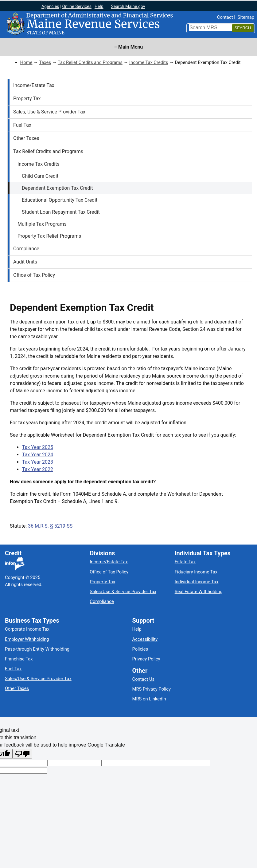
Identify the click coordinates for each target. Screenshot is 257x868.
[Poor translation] (22, 754)
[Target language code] (74, 763)
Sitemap (246, 17)
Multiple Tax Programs (42, 224)
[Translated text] (183, 763)
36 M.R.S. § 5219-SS (50, 526)
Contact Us (144, 679)
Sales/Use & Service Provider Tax (123, 592)
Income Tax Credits (149, 62)
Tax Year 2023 (38, 462)
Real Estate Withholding (199, 592)
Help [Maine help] (99, 6)
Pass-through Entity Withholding (37, 649)
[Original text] (129, 763)
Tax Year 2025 (38, 447)
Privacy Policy (146, 659)
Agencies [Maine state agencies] (50, 6)
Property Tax (27, 99)
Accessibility (145, 639)
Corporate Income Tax (27, 629)
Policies (140, 649)
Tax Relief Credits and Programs (90, 62)
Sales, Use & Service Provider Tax (49, 112)
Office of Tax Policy (34, 275)
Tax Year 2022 (38, 469)
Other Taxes (26, 138)
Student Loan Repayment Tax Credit (61, 212)
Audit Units (25, 262)
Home (26, 62)
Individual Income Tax (197, 582)
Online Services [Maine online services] (77, 6)
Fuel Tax (22, 125)
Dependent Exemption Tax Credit (57, 188)
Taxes (45, 62)
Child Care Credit (40, 176)
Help (137, 629)
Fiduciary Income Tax (196, 572)
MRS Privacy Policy (152, 689)
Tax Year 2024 (38, 455)
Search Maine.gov (128, 6)
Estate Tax (185, 562)
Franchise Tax (19, 659)
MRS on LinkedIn (149, 699)
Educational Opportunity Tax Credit (60, 200)
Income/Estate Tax (34, 85)
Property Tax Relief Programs (49, 236)
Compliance (26, 249)
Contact (225, 17)
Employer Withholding (27, 639)
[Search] (243, 28)
